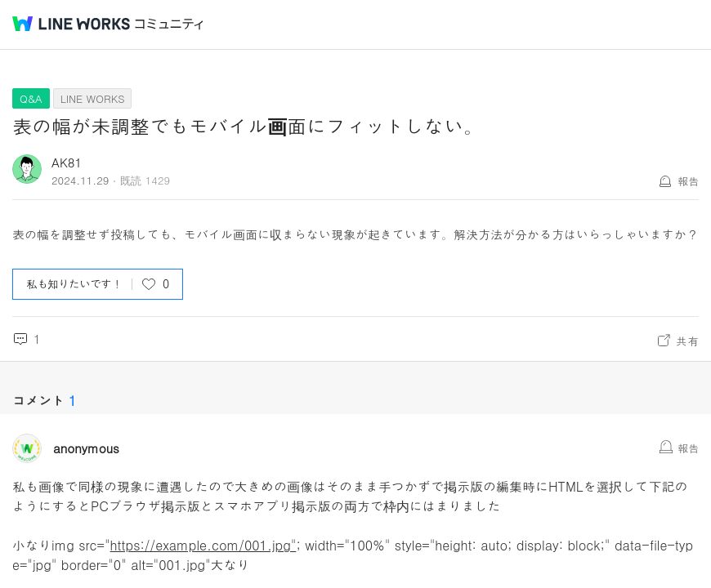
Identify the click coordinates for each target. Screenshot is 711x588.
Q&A (31, 98)
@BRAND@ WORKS (71, 24)
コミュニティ (169, 24)
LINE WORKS (93, 98)
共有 (687, 341)
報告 (688, 181)
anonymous (86, 448)
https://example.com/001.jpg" (203, 545)
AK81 (67, 162)
